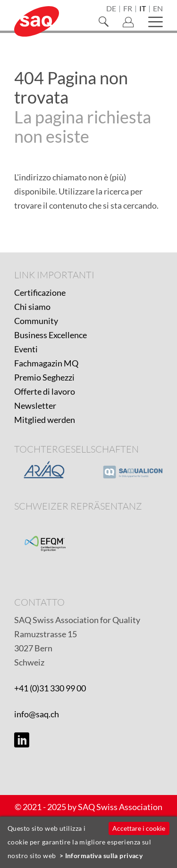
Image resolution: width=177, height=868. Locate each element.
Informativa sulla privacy (104, 856)
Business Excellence (51, 335)
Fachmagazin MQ (46, 363)
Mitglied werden (45, 420)
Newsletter (35, 406)
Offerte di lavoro (45, 391)
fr (128, 9)
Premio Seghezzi (44, 377)
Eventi (26, 349)
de (111, 9)
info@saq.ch (37, 714)
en (158, 9)
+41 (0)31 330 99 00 (50, 688)
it (143, 9)
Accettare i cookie (139, 828)
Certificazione (40, 292)
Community (36, 321)
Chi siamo (32, 307)
